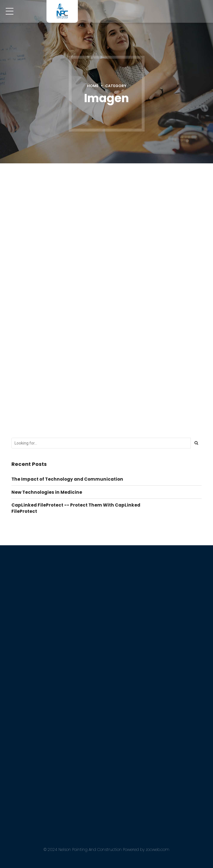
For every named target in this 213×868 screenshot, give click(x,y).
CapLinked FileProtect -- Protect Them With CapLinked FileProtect (76, 508)
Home (93, 86)
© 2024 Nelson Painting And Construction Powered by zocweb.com (106, 849)
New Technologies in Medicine (47, 492)
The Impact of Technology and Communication (67, 479)
